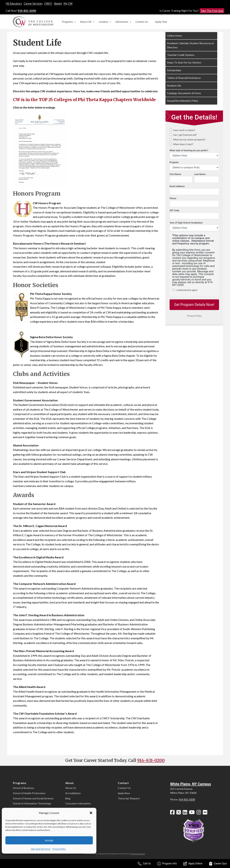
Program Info (167, 864)
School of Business (24, 788)
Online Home (174, 36)
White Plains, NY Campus (191, 784)
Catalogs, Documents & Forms (184, 93)
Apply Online (193, 864)
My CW (68, 3)
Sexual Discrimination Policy (183, 101)
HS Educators (14, 3)
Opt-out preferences (41, 849)
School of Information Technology (32, 803)
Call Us (144, 864)
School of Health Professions (29, 793)
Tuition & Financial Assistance (184, 78)
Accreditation (73, 793)
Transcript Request (129, 798)
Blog (68, 798)
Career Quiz (218, 864)
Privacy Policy (59, 849)
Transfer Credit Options (181, 55)
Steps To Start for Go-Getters (184, 62)
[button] (91, 813)
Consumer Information (78, 803)
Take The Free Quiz (212, 11)
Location (103, 22)
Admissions (122, 22)
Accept (49, 840)
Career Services (33, 3)
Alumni (58, 3)
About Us (71, 788)
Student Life (174, 86)
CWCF (48, 3)
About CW (86, 22)
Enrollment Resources (138, 854)
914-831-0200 (27, 11)
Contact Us (142, 22)
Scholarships (174, 70)
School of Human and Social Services (33, 798)
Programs (67, 22)
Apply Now (161, 22)
